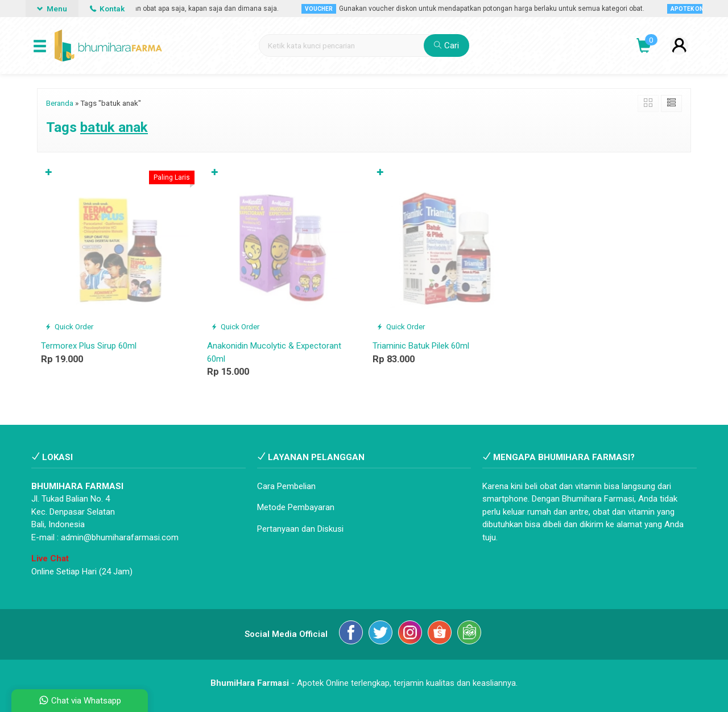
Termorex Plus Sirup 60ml (89, 346)
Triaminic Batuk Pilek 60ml (421, 346)
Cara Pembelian (286, 486)
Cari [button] (446, 45)
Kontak (107, 9)
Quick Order (69, 326)
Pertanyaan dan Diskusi (300, 529)
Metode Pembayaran (296, 507)
